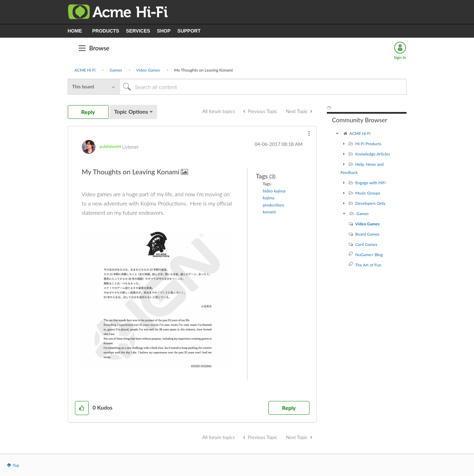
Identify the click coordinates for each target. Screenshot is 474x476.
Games (116, 70)
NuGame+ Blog (369, 255)
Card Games (366, 244)
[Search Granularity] (93, 87)
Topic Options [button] (131, 111)
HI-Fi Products (368, 144)
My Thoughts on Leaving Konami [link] (203, 70)
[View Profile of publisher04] (111, 146)
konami (269, 212)
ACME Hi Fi (85, 70)
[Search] (263, 87)
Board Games (367, 234)
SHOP (164, 31)
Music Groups (368, 193)
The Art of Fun (368, 265)
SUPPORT (189, 31)
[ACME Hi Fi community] (337, 133)
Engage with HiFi (370, 183)
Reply (289, 408)
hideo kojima (274, 191)
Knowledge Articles (373, 154)
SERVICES (138, 31)
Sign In (400, 57)
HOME (75, 31)
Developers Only (370, 203)
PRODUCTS (106, 31)
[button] (309, 134)
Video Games (148, 70)
